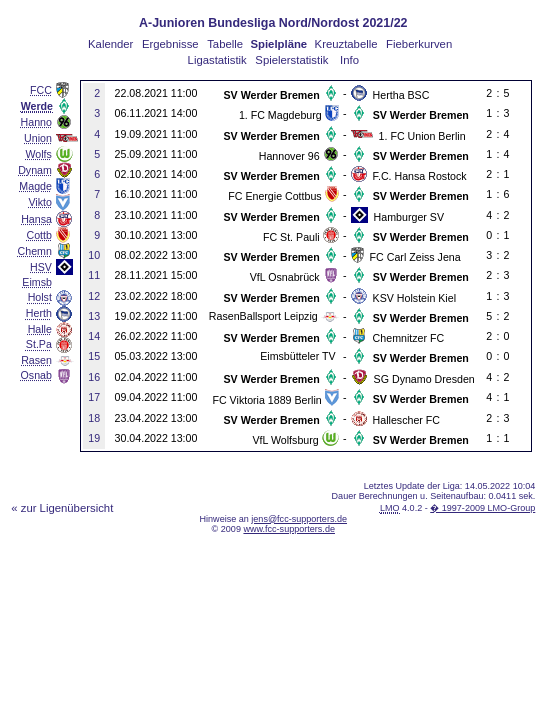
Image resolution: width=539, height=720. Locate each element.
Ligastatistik (217, 60)
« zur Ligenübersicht (62, 508)
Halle (40, 329)
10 (94, 255)
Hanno (36, 122)
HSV (41, 267)
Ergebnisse (170, 44)
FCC (41, 90)
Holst (40, 297)
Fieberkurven (419, 44)
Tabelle (225, 44)
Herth (39, 313)
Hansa (36, 219)
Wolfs (38, 154)
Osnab (36, 375)
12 (94, 296)
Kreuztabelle (346, 44)
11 (94, 275)
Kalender (110, 44)
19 (94, 438)
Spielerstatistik (291, 60)
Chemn (35, 251)
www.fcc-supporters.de (289, 529)
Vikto (39, 202)
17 (94, 397)
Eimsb (37, 282)
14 (94, 336)
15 (94, 356)
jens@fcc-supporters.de (299, 519)
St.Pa (39, 344)
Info (349, 60)
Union (38, 138)
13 (94, 316)
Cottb (38, 235)
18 (94, 418)
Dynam (35, 170)
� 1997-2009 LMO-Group (482, 508)
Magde (35, 186)
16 (94, 377)
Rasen (36, 360)
